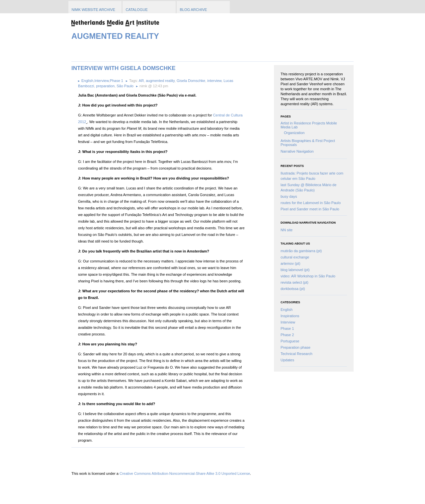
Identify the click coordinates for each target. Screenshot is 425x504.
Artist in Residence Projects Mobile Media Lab (309, 125)
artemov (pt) (290, 263)
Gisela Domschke (191, 81)
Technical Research (297, 354)
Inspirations (290, 316)
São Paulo (125, 86)
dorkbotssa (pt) (293, 289)
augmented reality (160, 81)
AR (141, 81)
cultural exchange (295, 257)
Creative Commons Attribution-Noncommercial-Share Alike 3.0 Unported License (185, 473)
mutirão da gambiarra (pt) (301, 251)
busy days (289, 196)
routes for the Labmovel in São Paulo (311, 203)
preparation (105, 86)
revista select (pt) (295, 282)
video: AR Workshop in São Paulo (308, 276)
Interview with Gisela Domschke (124, 68)
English (287, 310)
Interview (288, 322)
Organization (294, 133)
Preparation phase (296, 347)
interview (214, 81)
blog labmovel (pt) (295, 270)
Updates (287, 360)
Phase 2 (287, 335)
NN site (287, 230)
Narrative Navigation (297, 151)
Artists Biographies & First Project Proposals (308, 143)
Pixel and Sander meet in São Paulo (310, 209)
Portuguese (290, 341)
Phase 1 (287, 328)
